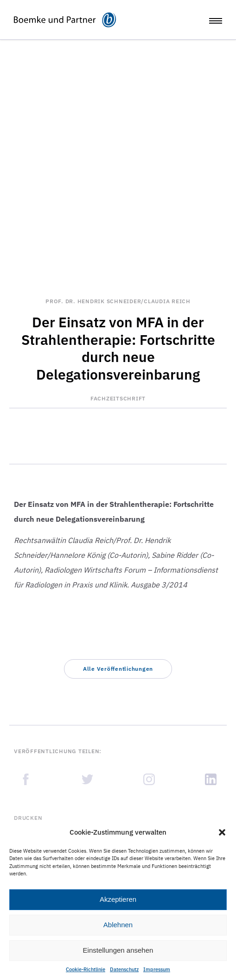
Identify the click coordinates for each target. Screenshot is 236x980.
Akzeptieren (118, 899)
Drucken (28, 818)
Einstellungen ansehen (118, 950)
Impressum (157, 969)
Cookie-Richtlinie (86, 969)
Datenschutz (124, 969)
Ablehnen (118, 925)
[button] (222, 832)
